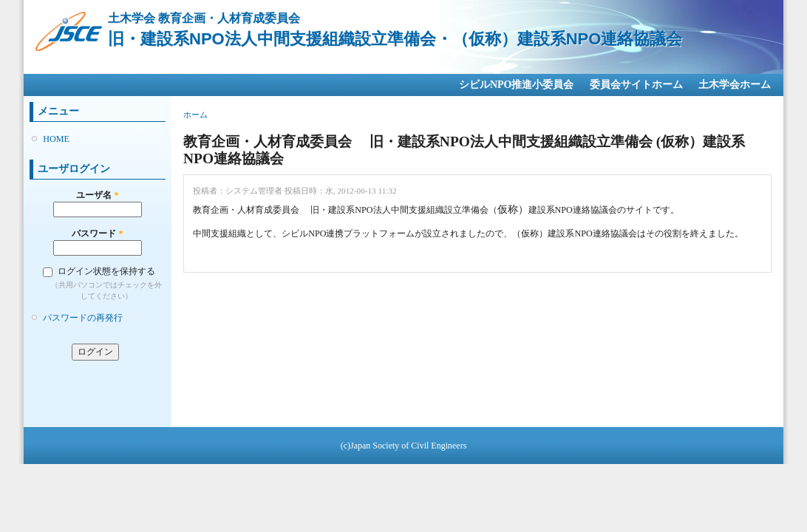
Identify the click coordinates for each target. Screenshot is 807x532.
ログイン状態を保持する (106, 271)
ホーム (195, 115)
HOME (56, 139)
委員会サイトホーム (636, 85)
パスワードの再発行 (83, 318)
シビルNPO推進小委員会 (517, 85)
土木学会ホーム (735, 85)
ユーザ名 (97, 195)
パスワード (97, 233)
